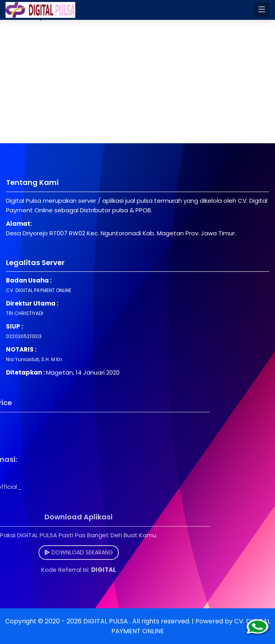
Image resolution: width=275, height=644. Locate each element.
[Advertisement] (137, 88)
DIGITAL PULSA (106, 621)
